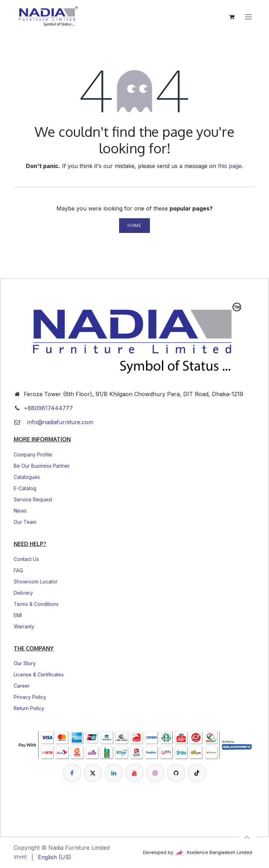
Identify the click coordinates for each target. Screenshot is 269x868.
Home (134, 225)
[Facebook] (72, 773)
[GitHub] (176, 773)
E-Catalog (25, 488)
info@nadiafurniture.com (58, 422)
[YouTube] (134, 773)
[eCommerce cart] (232, 17)
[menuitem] (20, 857)
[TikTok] (197, 773)
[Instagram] (155, 773)
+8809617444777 (48, 408)
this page (230, 166)
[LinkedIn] (114, 773)
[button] (247, 837)
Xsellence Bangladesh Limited (214, 852)
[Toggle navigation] (248, 17)
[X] (93, 773)
